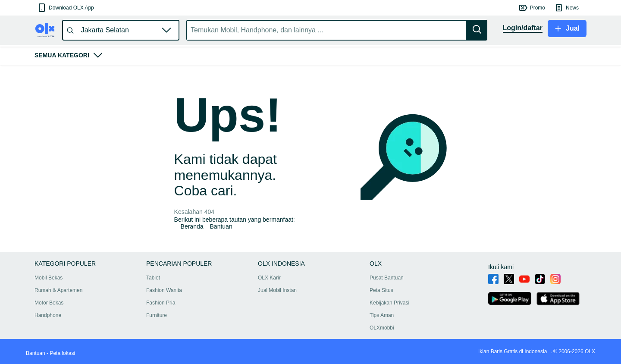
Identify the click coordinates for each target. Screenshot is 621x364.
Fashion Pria (161, 303)
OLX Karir (269, 278)
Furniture (157, 315)
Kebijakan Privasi (389, 303)
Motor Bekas (49, 303)
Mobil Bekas (49, 278)
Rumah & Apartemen (58, 290)
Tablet (153, 278)
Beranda (192, 226)
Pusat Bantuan (387, 278)
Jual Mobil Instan (277, 290)
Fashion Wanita (164, 290)
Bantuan (221, 226)
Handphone (48, 315)
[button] (65, 8)
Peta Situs (381, 290)
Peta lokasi (62, 353)
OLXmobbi (382, 328)
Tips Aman (382, 315)
